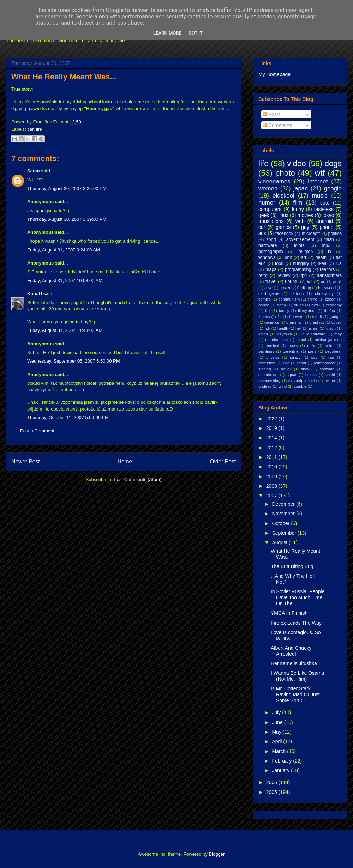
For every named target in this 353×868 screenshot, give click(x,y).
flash (329, 239)
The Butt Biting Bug (292, 566)
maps (271, 269)
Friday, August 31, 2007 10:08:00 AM (65, 281)
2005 (272, 792)
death (321, 257)
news (293, 346)
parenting (291, 351)
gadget (336, 317)
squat (291, 375)
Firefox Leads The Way (296, 623)
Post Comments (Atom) (137, 479)
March (279, 751)
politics (335, 233)
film (298, 203)
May (277, 732)
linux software (313, 334)
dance (264, 305)
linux (283, 215)
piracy (295, 357)
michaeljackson (328, 340)
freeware (297, 317)
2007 (272, 496)
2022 (272, 419)
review (284, 275)
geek (264, 215)
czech (330, 299)
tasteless (324, 209)
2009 (272, 477)
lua (339, 263)
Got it (196, 33)
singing (265, 369)
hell (298, 328)
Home (125, 462)
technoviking (269, 381)
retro (263, 275)
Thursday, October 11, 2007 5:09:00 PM (68, 417)
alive (268, 288)
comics (265, 299)
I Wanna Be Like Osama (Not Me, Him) (297, 676)
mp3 (326, 245)
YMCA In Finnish (289, 613)
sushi (330, 375)
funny (298, 209)
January (281, 770)
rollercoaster (325, 363)
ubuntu (292, 281)
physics (273, 357)
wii (310, 281)
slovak (286, 369)
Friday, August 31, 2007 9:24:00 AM (64, 250)
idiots (299, 245)
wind (283, 386)
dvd (315, 305)
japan (301, 189)
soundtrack (268, 375)
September (285, 533)
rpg (304, 275)
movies (305, 215)
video (297, 163)
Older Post (223, 462)
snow (306, 369)
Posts (272, 114)
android (325, 221)
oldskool (283, 196)
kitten (263, 334)
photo (285, 173)
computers (270, 209)
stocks (311, 375)
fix (279, 317)
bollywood (327, 288)
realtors (327, 269)
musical (272, 346)
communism (289, 299)
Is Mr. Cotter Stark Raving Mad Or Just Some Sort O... (295, 694)
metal (301, 340)
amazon (287, 288)
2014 (272, 438)
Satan (33, 171)
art (304, 257)
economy (334, 305)
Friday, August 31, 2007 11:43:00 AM (65, 330)
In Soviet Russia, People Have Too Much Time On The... (298, 597)
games (283, 227)
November (284, 514)
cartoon (297, 293)
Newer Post (26, 462)
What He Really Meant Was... (64, 77)
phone (327, 227)
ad (323, 281)
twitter (330, 381)
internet (318, 181)
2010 (272, 467)
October (281, 523)
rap (331, 357)
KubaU (35, 294)
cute (325, 203)
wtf (320, 173)
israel (314, 328)
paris (312, 351)
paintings (266, 351)
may (338, 334)
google (333, 189)
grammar (294, 322)
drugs (299, 305)
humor (267, 203)
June (278, 722)
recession (267, 363)
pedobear (333, 351)
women (268, 189)
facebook (284, 233)
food (279, 263)
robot (302, 363)
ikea (322, 263)
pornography (271, 251)
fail (268, 311)
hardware (268, 245)
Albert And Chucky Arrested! (291, 651)
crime (312, 299)
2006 (272, 782)
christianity (324, 293)
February (282, 761)
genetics (272, 322)
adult (337, 281)
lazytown (284, 334)
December (284, 504)
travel (271, 281)
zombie (300, 386)
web (300, 221)
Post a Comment (37, 431)
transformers (329, 275)
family (284, 311)
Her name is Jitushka (294, 663)
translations (271, 221)
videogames (274, 181)
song (271, 239)
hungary (301, 263)
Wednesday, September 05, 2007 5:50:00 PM (74, 361)
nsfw (311, 346)
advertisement (300, 239)
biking (306, 288)
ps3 (315, 357)
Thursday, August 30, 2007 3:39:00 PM (67, 219)
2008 (272, 486)
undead (265, 386)
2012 (272, 448)
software (327, 369)
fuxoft (317, 317)
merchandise (276, 340)
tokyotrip (296, 381)
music (320, 196)
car (31, 129)
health (283, 328)
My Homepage (274, 74)
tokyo (328, 215)
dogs (333, 163)
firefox (329, 311)
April (277, 741)
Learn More (167, 33)
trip (314, 381)
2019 (272, 428)
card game (269, 293)
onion (330, 346)
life (39, 129)
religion (306, 251)
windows (267, 257)
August (280, 542)
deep (282, 305)
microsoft (311, 233)
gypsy (337, 322)
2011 (272, 457)
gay (305, 227)
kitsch (331, 328)
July (277, 712)
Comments (277, 125)
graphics (317, 322)
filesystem (307, 311)
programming (298, 269)
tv (330, 251)
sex (262, 233)
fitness (264, 317)
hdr (267, 328)
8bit (288, 257)
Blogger (216, 854)
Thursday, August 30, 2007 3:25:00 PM (67, 189)
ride (286, 363)
